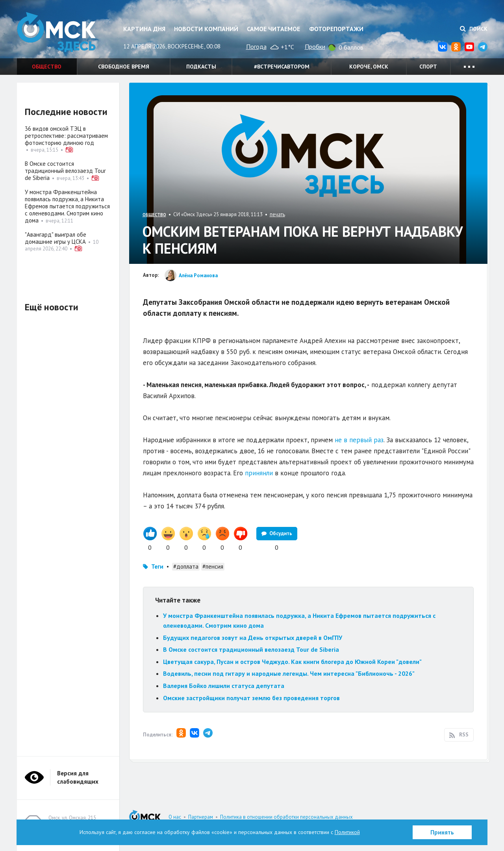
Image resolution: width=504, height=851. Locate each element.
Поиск (474, 29)
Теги (157, 566)
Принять (442, 832)
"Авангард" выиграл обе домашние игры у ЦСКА (56, 238)
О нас (175, 817)
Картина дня (144, 29)
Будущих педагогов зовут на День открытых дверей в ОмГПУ (253, 638)
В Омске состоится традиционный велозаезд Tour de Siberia (251, 649)
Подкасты (201, 67)
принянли (259, 473)
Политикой (347, 832)
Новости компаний (206, 29)
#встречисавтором (282, 67)
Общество (47, 67)
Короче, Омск (369, 67)
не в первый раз (359, 440)
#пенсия (213, 566)
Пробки (315, 46)
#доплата (186, 566)
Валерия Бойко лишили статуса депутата (224, 686)
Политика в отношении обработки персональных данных (286, 817)
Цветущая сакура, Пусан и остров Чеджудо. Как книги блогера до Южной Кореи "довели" (292, 662)
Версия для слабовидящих (78, 777)
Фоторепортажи (336, 29)
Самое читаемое (273, 29)
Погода (256, 46)
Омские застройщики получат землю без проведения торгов (251, 698)
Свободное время (124, 67)
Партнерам (201, 817)
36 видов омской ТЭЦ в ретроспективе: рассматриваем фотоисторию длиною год (66, 136)
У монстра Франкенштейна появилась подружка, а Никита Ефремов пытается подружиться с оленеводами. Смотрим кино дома (67, 206)
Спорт (428, 67)
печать (277, 214)
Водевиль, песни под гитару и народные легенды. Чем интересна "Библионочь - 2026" (289, 673)
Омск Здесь (56, 32)
